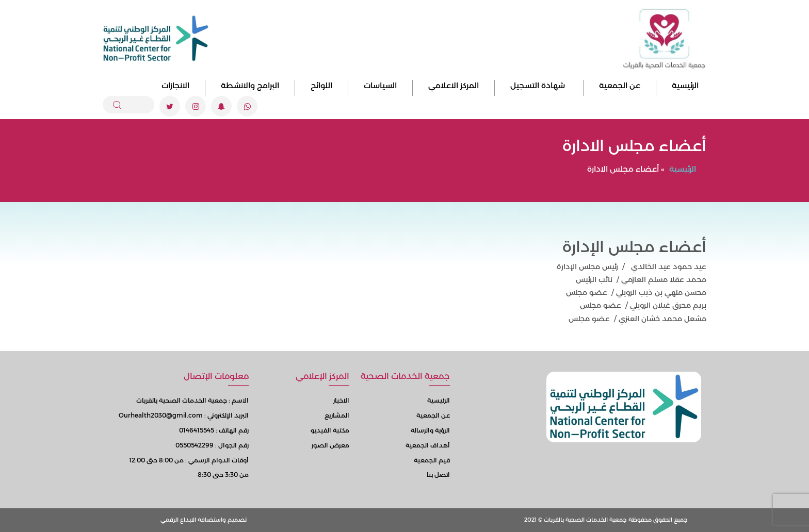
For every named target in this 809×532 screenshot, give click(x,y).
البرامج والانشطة (250, 85)
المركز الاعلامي (454, 85)
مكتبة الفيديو (330, 430)
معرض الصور (330, 445)
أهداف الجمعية (428, 445)
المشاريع (337, 415)
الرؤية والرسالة (430, 430)
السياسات (380, 85)
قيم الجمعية (432, 460)
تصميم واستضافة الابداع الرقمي (204, 520)
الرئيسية (685, 85)
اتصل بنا (438, 475)
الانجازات (175, 85)
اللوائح (321, 85)
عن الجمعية (620, 85)
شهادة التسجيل (539, 85)
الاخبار (341, 400)
